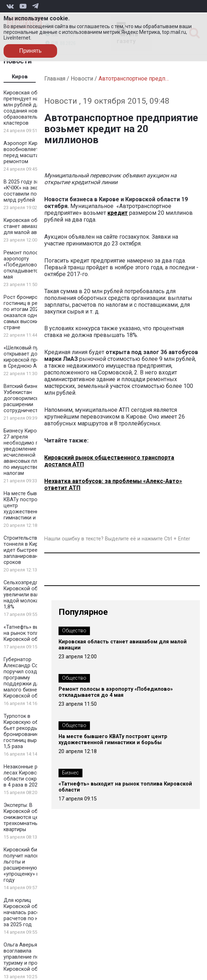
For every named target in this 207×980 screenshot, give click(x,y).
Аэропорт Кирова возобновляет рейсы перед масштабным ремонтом (29, 152)
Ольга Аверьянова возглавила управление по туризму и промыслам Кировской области (30, 957)
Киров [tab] (20, 77)
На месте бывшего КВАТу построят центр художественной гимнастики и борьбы (113, 740)
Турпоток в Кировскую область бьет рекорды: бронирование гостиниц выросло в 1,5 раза (28, 731)
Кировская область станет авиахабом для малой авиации (27, 226)
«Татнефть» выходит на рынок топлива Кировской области (29, 633)
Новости (82, 79)
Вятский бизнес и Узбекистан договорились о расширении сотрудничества (25, 398)
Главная (55, 79)
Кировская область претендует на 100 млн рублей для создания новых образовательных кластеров (27, 108)
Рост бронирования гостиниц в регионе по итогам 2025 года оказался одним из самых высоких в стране (29, 312)
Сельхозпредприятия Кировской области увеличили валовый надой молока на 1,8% (29, 595)
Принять (31, 51)
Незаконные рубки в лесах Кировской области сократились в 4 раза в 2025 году (30, 776)
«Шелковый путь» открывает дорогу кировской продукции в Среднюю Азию (30, 357)
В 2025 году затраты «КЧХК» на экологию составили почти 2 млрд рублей (29, 191)
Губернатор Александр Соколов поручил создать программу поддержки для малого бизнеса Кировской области (28, 678)
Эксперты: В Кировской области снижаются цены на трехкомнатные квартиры (28, 817)
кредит (118, 213)
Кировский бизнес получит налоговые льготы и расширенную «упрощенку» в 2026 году (28, 865)
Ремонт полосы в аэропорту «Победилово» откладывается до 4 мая (29, 265)
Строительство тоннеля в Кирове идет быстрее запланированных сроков (25, 550)
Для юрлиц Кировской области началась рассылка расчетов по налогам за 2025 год (30, 912)
